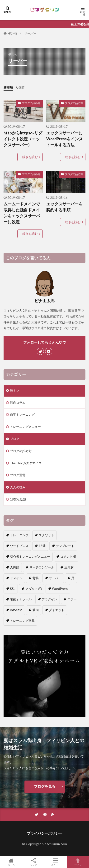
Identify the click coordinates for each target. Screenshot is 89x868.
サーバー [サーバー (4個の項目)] (55, 578)
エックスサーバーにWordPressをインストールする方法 (65, 139)
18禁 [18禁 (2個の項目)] (42, 546)
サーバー (30, 33)
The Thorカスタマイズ (26, 463)
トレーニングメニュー (25, 427)
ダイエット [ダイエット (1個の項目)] (57, 610)
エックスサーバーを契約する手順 (64, 207)
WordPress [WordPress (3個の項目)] (60, 589)
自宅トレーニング (22, 414)
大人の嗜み (18, 487)
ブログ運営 (18, 475)
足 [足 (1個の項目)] (73, 578)
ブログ (15, 439)
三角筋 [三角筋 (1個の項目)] (69, 567)
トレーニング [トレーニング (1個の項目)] (19, 535)
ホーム (11, 862)
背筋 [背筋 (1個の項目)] (36, 578)
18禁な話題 (18, 499)
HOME (12, 33)
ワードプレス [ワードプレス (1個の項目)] (19, 546)
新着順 (8, 87)
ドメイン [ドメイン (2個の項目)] (16, 578)
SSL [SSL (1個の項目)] (13, 589)
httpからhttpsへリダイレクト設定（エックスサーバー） (23, 139)
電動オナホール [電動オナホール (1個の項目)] (21, 599)
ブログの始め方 (31, 103)
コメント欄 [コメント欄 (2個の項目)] (68, 557)
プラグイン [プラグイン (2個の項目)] (49, 599)
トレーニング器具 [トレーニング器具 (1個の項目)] (22, 621)
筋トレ (15, 390)
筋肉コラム (18, 403)
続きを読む (30, 157)
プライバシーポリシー (45, 833)
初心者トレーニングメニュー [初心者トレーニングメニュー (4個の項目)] (30, 557)
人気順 (20, 87)
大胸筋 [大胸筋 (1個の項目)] (15, 567)
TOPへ (78, 862)
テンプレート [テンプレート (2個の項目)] (65, 546)
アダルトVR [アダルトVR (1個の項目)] (34, 589)
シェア (33, 862)
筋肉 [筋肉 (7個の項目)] (36, 610)
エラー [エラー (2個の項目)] (72, 599)
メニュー (56, 862)
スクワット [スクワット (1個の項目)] (46, 535)
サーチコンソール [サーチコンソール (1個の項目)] (42, 567)
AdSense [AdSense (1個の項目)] (16, 610)
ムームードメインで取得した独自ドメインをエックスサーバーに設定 (22, 213)
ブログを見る (45, 786)
